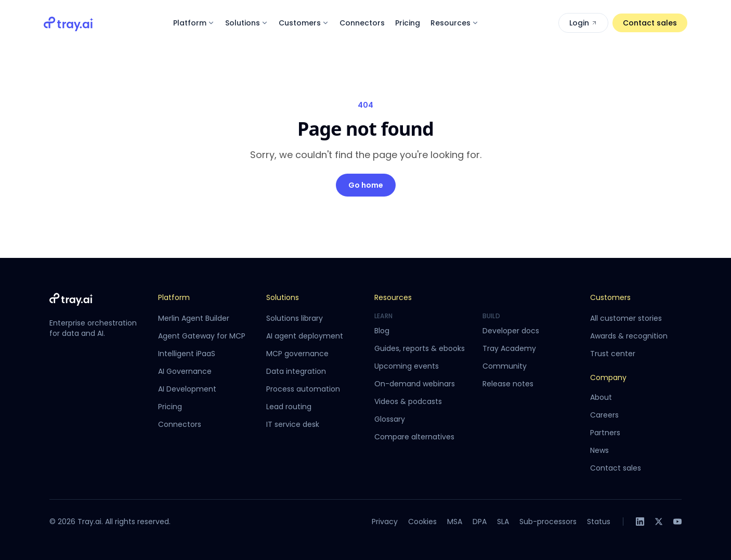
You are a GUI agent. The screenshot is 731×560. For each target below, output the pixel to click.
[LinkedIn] (640, 522)
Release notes (508, 384)
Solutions (247, 23)
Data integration (296, 371)
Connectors (362, 23)
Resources (455, 23)
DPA (480, 522)
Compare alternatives (414, 437)
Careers (604, 415)
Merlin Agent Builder (194, 318)
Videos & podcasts (408, 401)
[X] (659, 522)
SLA (503, 522)
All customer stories (626, 318)
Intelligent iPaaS (187, 354)
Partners (605, 433)
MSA (455, 522)
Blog (382, 331)
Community (505, 366)
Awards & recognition (629, 336)
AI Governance (185, 371)
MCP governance (297, 354)
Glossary (390, 419)
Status (599, 522)
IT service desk (293, 424)
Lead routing (289, 407)
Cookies (422, 522)
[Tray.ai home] (69, 23)
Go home (366, 185)
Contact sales (650, 23)
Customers (304, 23)
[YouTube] (677, 522)
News (599, 450)
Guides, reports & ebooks (420, 348)
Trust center (613, 354)
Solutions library (295, 318)
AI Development (187, 389)
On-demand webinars (415, 384)
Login (583, 23)
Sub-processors (548, 522)
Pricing (408, 23)
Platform (194, 23)
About (601, 397)
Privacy (385, 522)
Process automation (303, 389)
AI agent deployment (305, 336)
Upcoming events (407, 366)
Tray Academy (509, 348)
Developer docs (511, 331)
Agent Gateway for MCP (202, 336)
